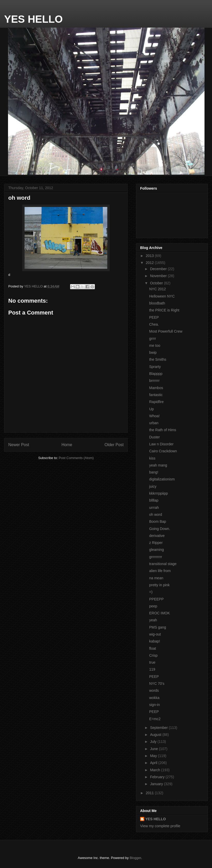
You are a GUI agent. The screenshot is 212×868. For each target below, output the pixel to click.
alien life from (160, 571)
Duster (154, 437)
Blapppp (156, 374)
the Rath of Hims (163, 430)
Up (152, 409)
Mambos (156, 388)
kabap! (155, 641)
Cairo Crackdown (163, 451)
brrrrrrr (154, 381)
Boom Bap (158, 521)
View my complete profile (160, 826)
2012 (150, 263)
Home (67, 445)
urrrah (154, 508)
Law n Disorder (161, 444)
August (156, 735)
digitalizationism (162, 479)
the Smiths (158, 359)
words (154, 690)
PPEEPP (156, 599)
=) (151, 592)
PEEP (154, 317)
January (157, 784)
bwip (153, 352)
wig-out (155, 634)
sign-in (154, 705)
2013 (150, 256)
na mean (156, 578)
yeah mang (158, 465)
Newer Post (19, 445)
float (153, 648)
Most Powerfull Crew (166, 331)
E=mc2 (155, 719)
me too (155, 345)
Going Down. (160, 529)
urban (154, 423)
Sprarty (155, 367)
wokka (154, 698)
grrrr (153, 339)
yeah (153, 620)
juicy (153, 486)
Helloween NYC (162, 296)
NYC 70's (157, 684)
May (154, 756)
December (159, 269)
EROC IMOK (160, 613)
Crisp (153, 655)
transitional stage (163, 564)
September (159, 728)
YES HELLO (33, 19)
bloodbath (157, 303)
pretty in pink (159, 585)
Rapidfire (156, 402)
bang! (154, 472)
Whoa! (154, 416)
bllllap (154, 500)
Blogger (135, 858)
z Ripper (156, 543)
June (154, 749)
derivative (157, 536)
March (156, 770)
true (152, 662)
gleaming (157, 550)
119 (152, 669)
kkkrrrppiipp (158, 493)
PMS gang (158, 627)
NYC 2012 (158, 289)
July (154, 742)
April (154, 763)
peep (153, 606)
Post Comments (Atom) (76, 458)
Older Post (114, 445)
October (157, 283)
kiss (152, 458)
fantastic (156, 395)
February (158, 777)
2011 (150, 793)
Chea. (154, 324)
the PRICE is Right (164, 310)
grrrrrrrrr (156, 557)
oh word (156, 515)
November (159, 276)
